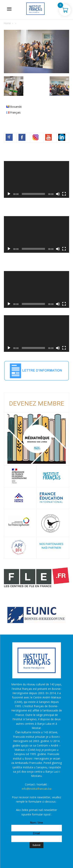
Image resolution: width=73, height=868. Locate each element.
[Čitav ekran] (64, 194)
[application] (36, 179)
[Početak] (9, 194)
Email (36, 833)
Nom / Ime (37, 823)
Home (7, 23)
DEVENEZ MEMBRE (37, 403)
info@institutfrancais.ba (37, 789)
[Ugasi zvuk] (58, 194)
